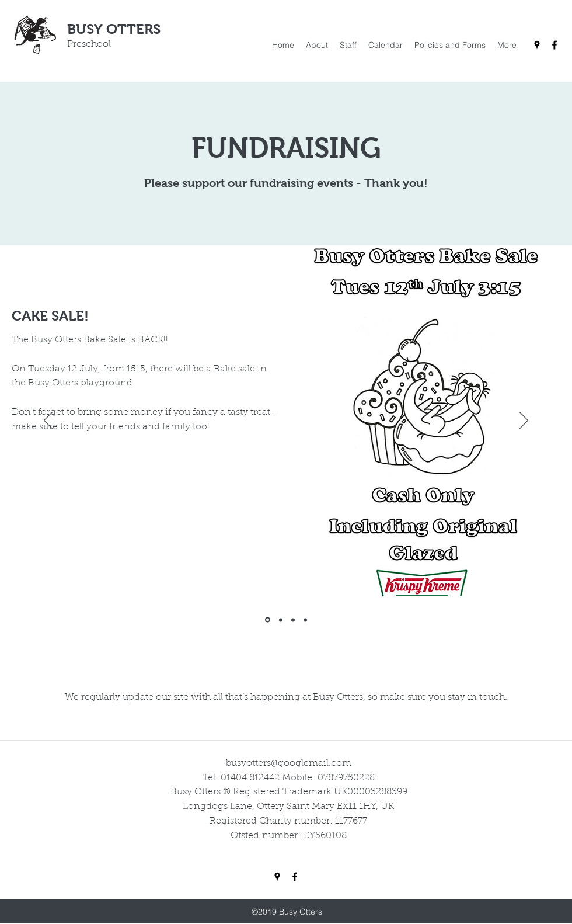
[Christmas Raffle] (305, 620)
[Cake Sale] (268, 620)
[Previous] (48, 421)
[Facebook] (554, 45)
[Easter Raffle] (281, 620)
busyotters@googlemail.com (289, 763)
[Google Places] (537, 45)
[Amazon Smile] (293, 620)
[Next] (524, 421)
